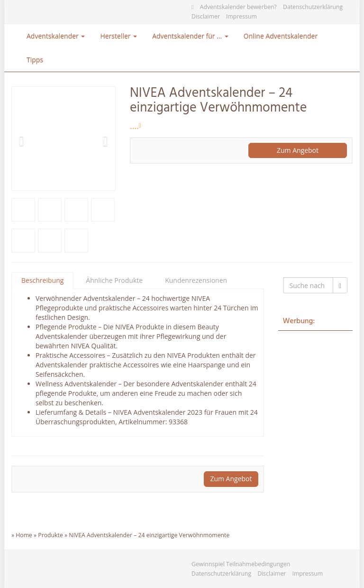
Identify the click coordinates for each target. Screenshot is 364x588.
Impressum (241, 16)
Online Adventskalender (281, 36)
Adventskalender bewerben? (238, 7)
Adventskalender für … (190, 36)
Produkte (50, 535)
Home (24, 535)
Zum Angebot (298, 150)
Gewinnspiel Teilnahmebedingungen (241, 564)
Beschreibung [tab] (42, 280)
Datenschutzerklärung (313, 7)
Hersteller (118, 36)
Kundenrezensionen (196, 280)
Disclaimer (206, 16)
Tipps (35, 60)
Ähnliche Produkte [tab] (114, 280)
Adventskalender (56, 36)
